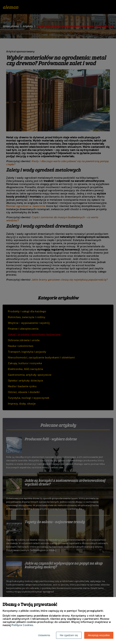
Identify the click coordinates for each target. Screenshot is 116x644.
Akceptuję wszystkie (99, 635)
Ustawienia (44, 635)
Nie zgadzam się (69, 635)
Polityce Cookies (22, 625)
